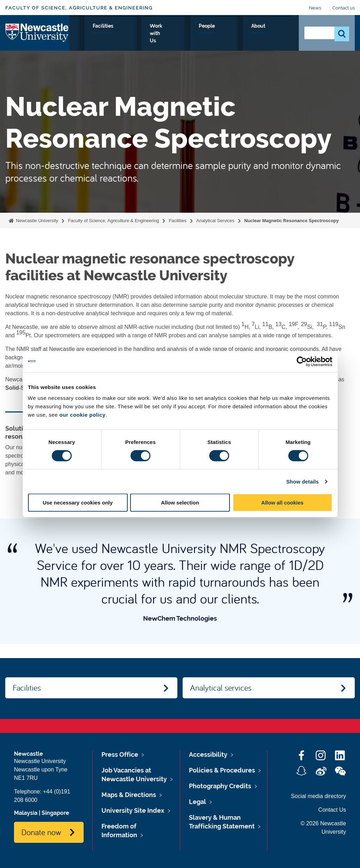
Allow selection (180, 503)
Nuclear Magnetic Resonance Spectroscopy (291, 221)
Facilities (170, 34)
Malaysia (26, 813)
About (279, 34)
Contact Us (332, 810)
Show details (302, 481)
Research (135, 34)
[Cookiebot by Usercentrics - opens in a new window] (302, 361)
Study (103, 34)
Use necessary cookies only (78, 503)
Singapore (55, 813)
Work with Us (211, 34)
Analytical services (221, 687)
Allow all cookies (283, 503)
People (250, 34)
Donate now (41, 832)
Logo (37, 32)
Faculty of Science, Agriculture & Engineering (79, 8)
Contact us (344, 8)
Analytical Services (215, 221)
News (315, 8)
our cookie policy (83, 415)
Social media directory (319, 796)
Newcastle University (36, 221)
